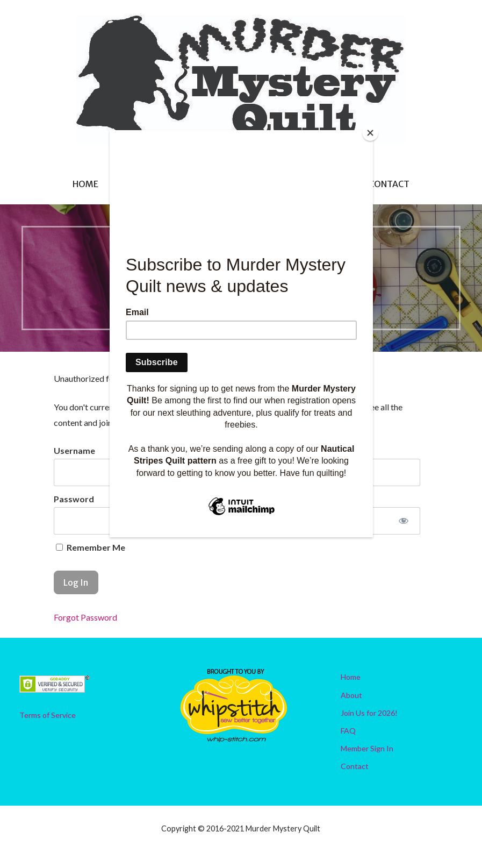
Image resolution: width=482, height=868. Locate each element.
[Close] (370, 133)
